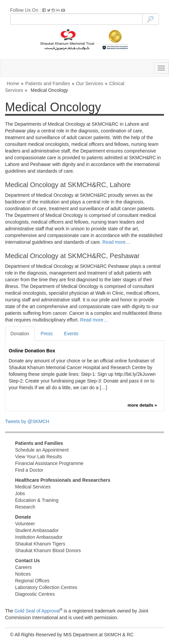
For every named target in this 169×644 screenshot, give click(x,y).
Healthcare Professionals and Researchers (63, 480)
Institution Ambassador (39, 537)
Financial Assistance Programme (49, 463)
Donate (23, 517)
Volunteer (25, 524)
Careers (23, 567)
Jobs (20, 493)
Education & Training (37, 500)
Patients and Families (48, 83)
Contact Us (27, 561)
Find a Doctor (29, 470)
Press (47, 334)
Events (71, 334)
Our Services (90, 83)
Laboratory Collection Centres (46, 587)
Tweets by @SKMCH (27, 421)
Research (25, 507)
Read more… (116, 242)
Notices (23, 574)
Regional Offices (32, 581)
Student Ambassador (37, 530)
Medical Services (33, 487)
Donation (20, 334)
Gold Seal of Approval (37, 611)
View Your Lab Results (39, 457)
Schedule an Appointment (42, 450)
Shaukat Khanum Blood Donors (48, 550)
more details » (142, 405)
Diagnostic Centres (35, 594)
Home (13, 83)
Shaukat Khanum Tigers (40, 544)
